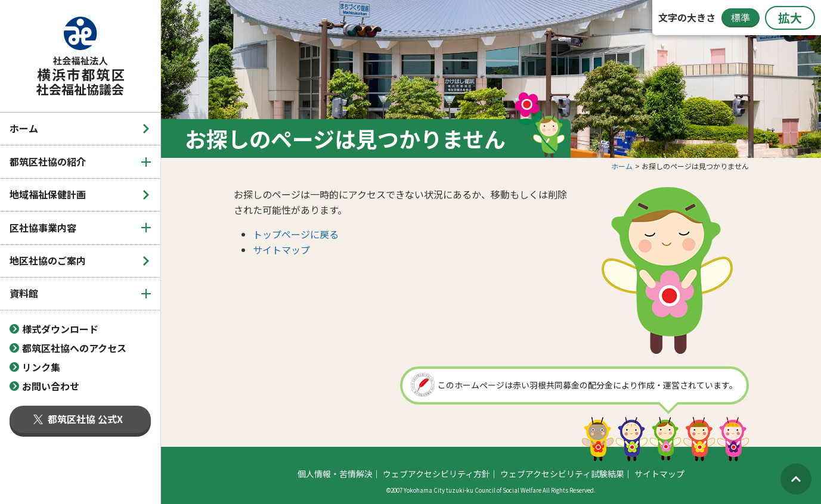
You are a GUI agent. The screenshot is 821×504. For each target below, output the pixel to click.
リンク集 (41, 367)
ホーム (24, 128)
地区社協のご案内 (48, 260)
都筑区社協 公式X (78, 419)
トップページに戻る (296, 234)
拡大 (790, 18)
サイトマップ (281, 250)
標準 (741, 17)
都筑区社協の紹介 (48, 161)
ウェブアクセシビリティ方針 (436, 474)
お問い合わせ (51, 386)
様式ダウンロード (60, 329)
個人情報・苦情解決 (335, 474)
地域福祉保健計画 (48, 194)
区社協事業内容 (43, 228)
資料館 (24, 293)
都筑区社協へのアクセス (74, 348)
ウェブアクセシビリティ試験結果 (562, 474)
